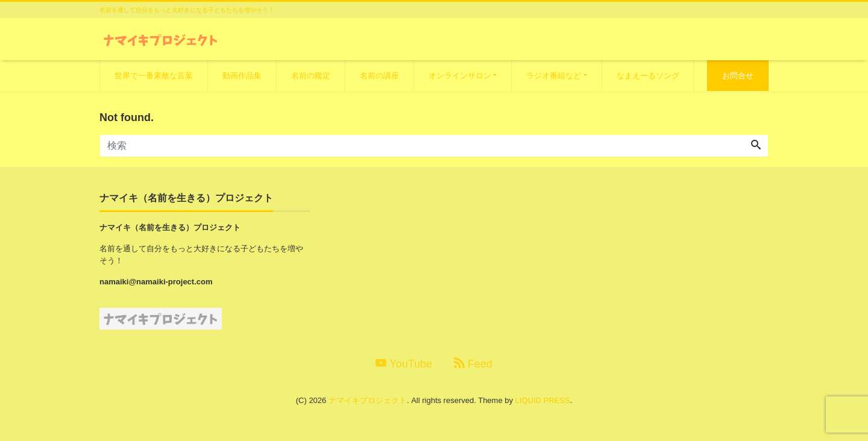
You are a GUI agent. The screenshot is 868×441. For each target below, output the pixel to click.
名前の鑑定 (311, 76)
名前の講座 (379, 76)
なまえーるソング (648, 76)
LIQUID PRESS (543, 400)
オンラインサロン (460, 76)
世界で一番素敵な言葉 (154, 76)
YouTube (404, 364)
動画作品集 (242, 76)
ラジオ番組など (554, 76)
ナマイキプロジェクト (368, 400)
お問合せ (738, 76)
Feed (473, 364)
